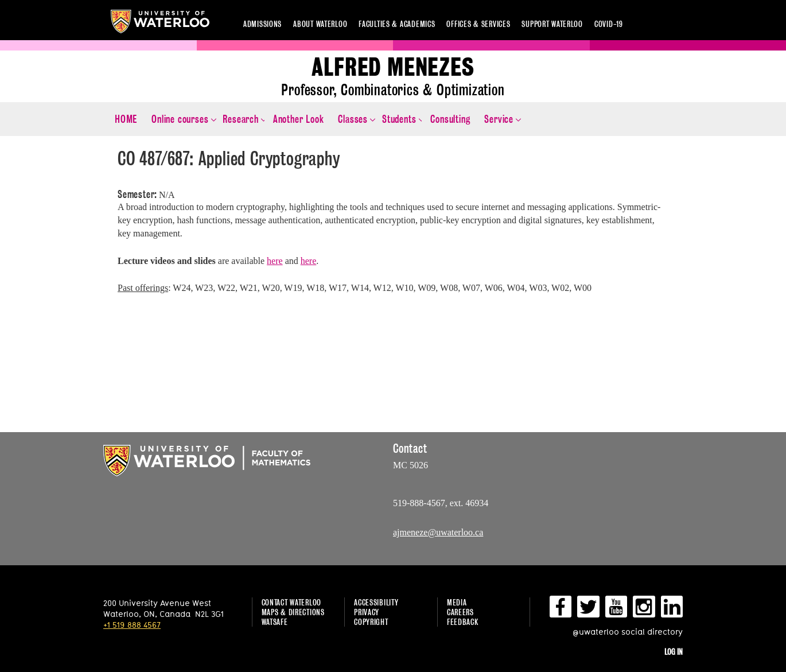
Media (457, 602)
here (275, 261)
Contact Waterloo (292, 602)
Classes (353, 119)
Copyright (371, 622)
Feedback (463, 622)
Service (499, 119)
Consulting (450, 119)
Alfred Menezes (393, 67)
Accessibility (376, 602)
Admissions (262, 24)
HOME (126, 119)
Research (240, 119)
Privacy (367, 612)
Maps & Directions (293, 612)
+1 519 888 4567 (132, 625)
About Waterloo (320, 24)
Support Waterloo (552, 24)
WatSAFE (275, 622)
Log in (674, 652)
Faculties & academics (397, 24)
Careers (460, 612)
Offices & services (478, 24)
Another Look (299, 119)
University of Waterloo (160, 22)
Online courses (180, 119)
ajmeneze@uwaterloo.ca (438, 532)
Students (399, 119)
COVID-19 (609, 24)
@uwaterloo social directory (628, 632)
